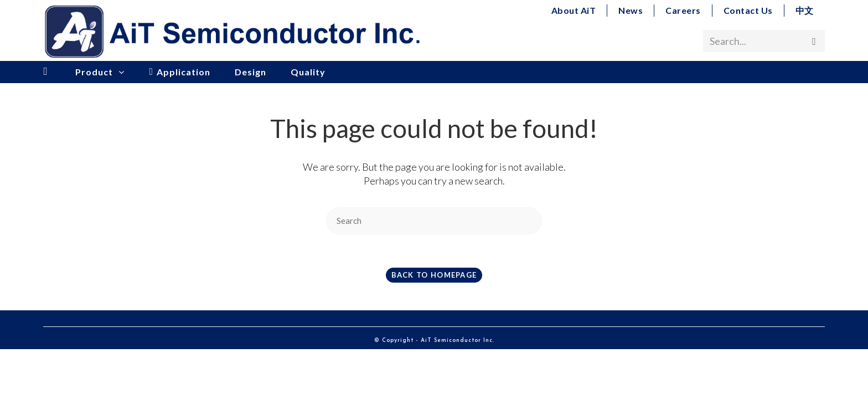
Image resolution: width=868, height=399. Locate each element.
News (631, 10)
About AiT (574, 10)
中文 (805, 10)
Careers (683, 10)
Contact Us (748, 10)
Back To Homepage (434, 275)
